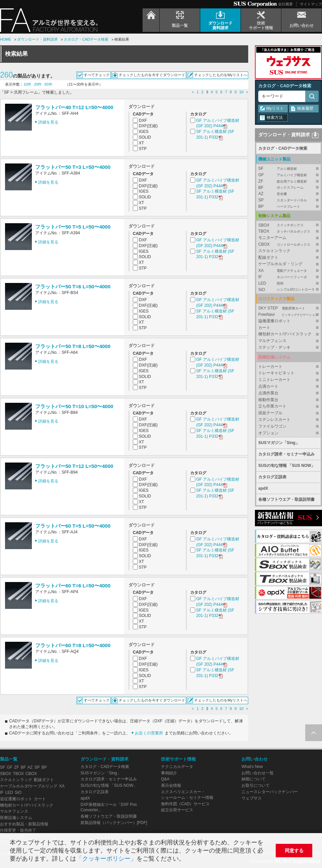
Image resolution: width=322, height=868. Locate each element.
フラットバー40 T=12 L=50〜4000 (74, 107)
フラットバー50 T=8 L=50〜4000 (73, 346)
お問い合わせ (255, 759)
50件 (48, 84)
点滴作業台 (268, 393)
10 (241, 92)
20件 (38, 84)
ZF (288, 181)
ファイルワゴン (272, 426)
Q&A (165, 779)
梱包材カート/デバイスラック (285, 334)
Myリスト (275, 108)
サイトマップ (311, 4)
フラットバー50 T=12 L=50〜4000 (74, 466)
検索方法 (275, 117)
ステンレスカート (274, 420)
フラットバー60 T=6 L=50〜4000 (73, 586)
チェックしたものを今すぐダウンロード (152, 75)
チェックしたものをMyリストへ (221, 75)
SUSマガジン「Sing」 (279, 443)
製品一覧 (9, 759)
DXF (143, 120)
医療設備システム (16, 818)
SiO (288, 290)
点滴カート (268, 386)
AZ (288, 194)
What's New (252, 767)
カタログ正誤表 (272, 477)
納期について (254, 779)
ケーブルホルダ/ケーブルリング (29, 786)
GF (288, 175)
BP (288, 207)
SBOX (288, 225)
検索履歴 (305, 108)
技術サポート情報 (178, 759)
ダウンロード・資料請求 (37, 39)
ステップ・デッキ (274, 347)
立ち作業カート (272, 406)
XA (288, 271)
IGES (144, 132)
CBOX (288, 245)
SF (288, 169)
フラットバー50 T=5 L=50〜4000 (73, 227)
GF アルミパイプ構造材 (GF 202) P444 (218, 124)
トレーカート (270, 367)
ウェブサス (252, 798)
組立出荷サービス (177, 810)
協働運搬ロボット (274, 321)
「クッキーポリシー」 (106, 859)
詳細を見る (48, 122)
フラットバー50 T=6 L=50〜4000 (73, 286)
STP (143, 149)
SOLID (145, 137)
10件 (27, 84)
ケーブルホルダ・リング (280, 264)
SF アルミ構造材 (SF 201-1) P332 (215, 135)
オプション (268, 433)
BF (288, 188)
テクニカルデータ (177, 767)
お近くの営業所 (149, 733)
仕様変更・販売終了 (18, 830)
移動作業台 (268, 400)
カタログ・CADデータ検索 (86, 39)
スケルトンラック (274, 251)
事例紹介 (169, 773)
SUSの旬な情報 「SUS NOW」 (287, 466)
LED (288, 283)
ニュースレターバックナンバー (270, 792)
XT (141, 143)
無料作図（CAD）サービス (185, 804)
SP (288, 200)
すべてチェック (97, 75)
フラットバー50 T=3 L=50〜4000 (73, 167)
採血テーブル (270, 413)
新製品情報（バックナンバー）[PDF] (114, 823)
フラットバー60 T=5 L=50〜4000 (73, 526)
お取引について (256, 785)
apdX (263, 488)
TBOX (288, 231)
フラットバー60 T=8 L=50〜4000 (73, 645)
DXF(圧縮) (148, 126)
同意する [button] (294, 851)
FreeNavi (288, 315)
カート (264, 328)
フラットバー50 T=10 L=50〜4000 (74, 406)
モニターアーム (272, 238)
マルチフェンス (272, 341)
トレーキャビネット (276, 373)
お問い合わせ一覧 (258, 773)
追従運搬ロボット (16, 799)
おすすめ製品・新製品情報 (24, 824)
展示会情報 (171, 785)
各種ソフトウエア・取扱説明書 (286, 499)
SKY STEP (288, 308)
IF (288, 277)
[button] (188, 859)
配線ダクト (268, 257)
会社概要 (285, 4)
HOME (6, 39)
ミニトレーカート (274, 380)
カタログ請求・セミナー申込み (286, 454)
